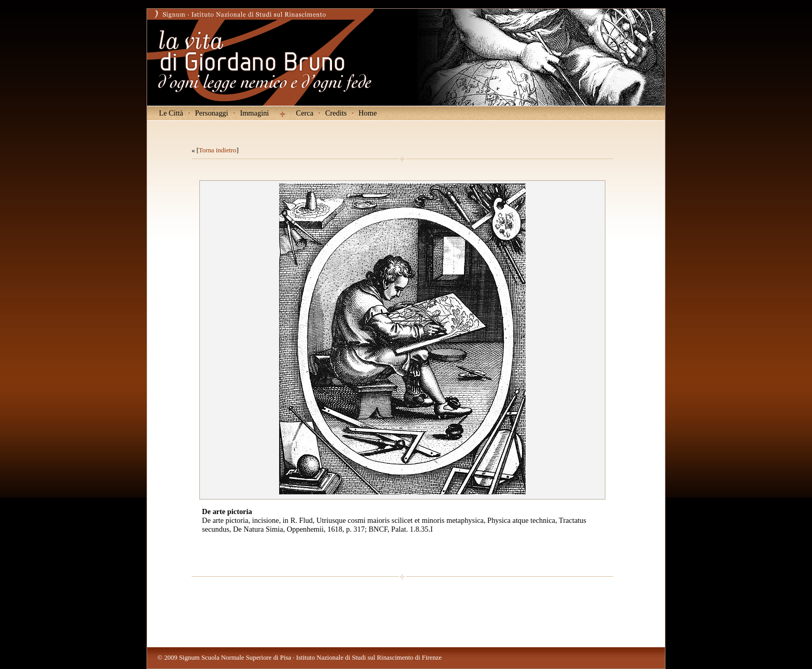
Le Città (171, 113)
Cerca (305, 113)
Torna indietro (218, 150)
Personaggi (212, 113)
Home (367, 113)
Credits (336, 113)
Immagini (254, 113)
